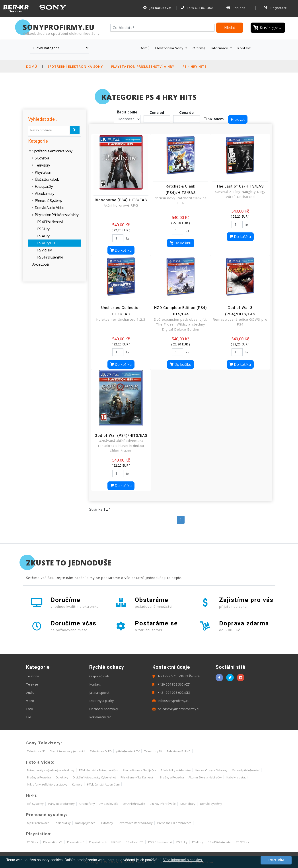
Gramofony (87, 804)
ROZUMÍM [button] (276, 860)
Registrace (275, 8)
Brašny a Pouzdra (39, 777)
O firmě (199, 48)
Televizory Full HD (179, 751)
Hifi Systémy (35, 804)
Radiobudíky (62, 823)
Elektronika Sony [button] (170, 48)
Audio (30, 693)
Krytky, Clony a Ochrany (211, 770)
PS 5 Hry (43, 229)
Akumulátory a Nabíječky (139, 770)
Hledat (230, 28)
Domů (146, 48)
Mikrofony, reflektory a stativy (47, 784)
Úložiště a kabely (47, 179)
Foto (30, 709)
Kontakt (244, 48)
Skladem (216, 119)
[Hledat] (163, 28)
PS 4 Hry (43, 236)
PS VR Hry (44, 250)
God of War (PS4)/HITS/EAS (121, 435)
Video (30, 701)
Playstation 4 (98, 842)
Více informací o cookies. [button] (183, 860)
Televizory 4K (36, 751)
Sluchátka (42, 158)
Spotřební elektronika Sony (75, 66)
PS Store (33, 842)
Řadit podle (127, 112)
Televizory (42, 165)
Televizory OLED (101, 751)
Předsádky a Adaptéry (176, 770)
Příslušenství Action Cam (103, 784)
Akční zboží (41, 264)
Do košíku (121, 250)
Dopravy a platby (101, 701)
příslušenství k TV (128, 751)
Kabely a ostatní (237, 777)
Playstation (43, 172)
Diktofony (106, 823)
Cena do (186, 113)
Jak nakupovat (158, 8)
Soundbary (188, 804)
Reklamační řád (100, 717)
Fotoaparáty (44, 186)
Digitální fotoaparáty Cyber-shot (94, 777)
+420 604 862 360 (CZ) (171, 684)
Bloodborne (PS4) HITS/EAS (121, 200)
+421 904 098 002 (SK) (171, 693)
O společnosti (99, 676)
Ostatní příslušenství (246, 770)
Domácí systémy (211, 804)
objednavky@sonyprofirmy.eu (176, 709)
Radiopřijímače (85, 823)
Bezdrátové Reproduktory (135, 823)
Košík (268, 28)
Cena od (157, 113)
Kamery (77, 784)
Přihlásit (236, 8)
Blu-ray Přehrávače (163, 804)
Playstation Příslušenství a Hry (143, 66)
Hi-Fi (29, 717)
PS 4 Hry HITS (195, 66)
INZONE (116, 842)
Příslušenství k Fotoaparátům (99, 770)
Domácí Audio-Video (50, 208)
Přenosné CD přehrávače (174, 823)
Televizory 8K (153, 751)
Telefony (32, 676)
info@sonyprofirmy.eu (171, 701)
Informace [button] (220, 48)
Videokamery (44, 194)
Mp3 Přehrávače (38, 823)
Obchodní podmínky (104, 709)
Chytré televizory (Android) (67, 751)
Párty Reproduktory (61, 804)
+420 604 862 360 (197, 8)
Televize (32, 684)
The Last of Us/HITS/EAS (240, 186)
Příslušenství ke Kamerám (138, 777)
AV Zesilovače (109, 804)
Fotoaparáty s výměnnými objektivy (51, 770)
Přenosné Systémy (48, 201)
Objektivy (62, 777)
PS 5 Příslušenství (50, 257)
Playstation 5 (76, 842)
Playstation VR (53, 842)
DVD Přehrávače (134, 804)
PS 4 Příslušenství (50, 222)
